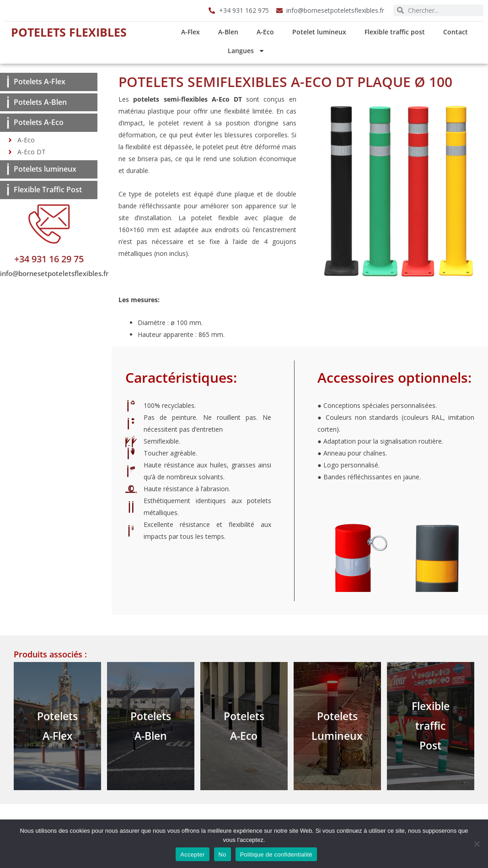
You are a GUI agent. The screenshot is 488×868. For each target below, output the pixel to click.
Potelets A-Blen (40, 102)
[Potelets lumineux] (8, 169)
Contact (456, 32)
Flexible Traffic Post (48, 190)
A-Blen (228, 32)
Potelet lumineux (319, 32)
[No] (477, 844)
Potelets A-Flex (40, 81)
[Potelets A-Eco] (8, 123)
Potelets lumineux (45, 169)
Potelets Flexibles (69, 32)
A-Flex (190, 32)
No (223, 854)
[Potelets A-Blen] (8, 102)
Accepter (192, 854)
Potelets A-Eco (39, 122)
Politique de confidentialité (276, 854)
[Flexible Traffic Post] (8, 190)
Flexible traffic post (395, 32)
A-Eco (265, 32)
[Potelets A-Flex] (8, 82)
